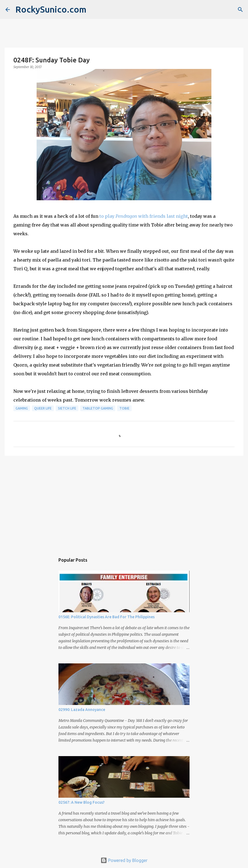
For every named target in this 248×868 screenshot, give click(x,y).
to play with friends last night (144, 216)
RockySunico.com (51, 9)
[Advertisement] (124, 502)
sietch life (67, 408)
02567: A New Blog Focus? (82, 802)
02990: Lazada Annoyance (82, 710)
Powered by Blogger (124, 860)
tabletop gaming (98, 408)
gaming (22, 408)
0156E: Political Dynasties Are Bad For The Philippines (107, 617)
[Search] (240, 10)
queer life (43, 408)
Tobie (124, 408)
